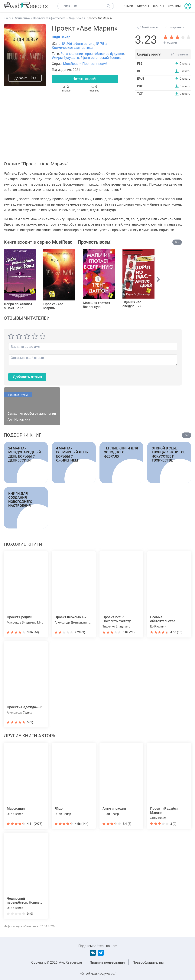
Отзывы (174, 6)
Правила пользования (107, 962)
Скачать (184, 64)
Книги (128, 6)
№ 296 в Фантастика (78, 44)
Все (177, 242)
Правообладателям (148, 962)
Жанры (158, 6)
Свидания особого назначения (32, 414)
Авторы (143, 6)
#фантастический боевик (101, 58)
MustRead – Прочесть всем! (85, 64)
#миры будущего (65, 58)
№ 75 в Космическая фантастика (79, 46)
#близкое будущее (109, 54)
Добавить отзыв (29, 377)
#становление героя (77, 54)
